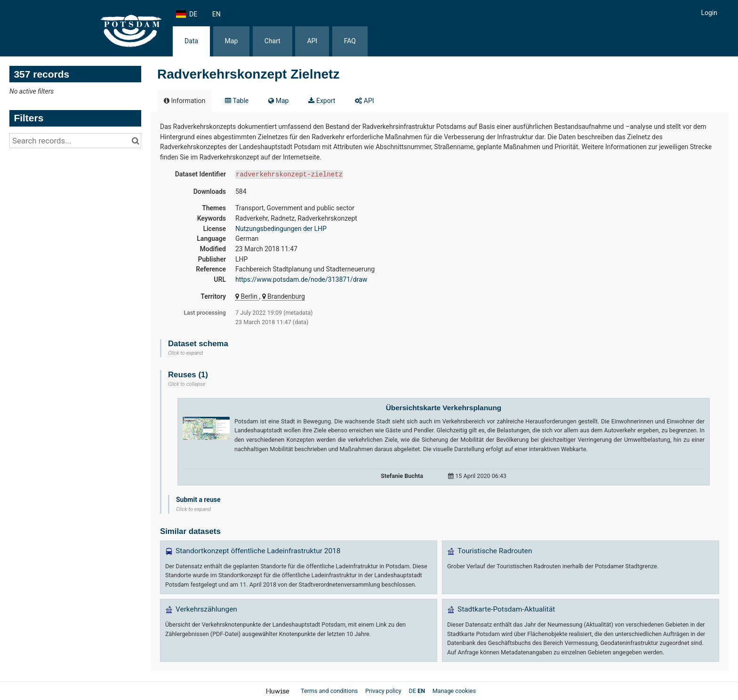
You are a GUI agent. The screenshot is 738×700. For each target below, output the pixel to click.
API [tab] (364, 101)
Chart (273, 41)
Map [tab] (278, 101)
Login (709, 13)
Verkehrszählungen (206, 609)
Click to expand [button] (185, 353)
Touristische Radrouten (495, 551)
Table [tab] (237, 101)
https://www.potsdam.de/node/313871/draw (301, 279)
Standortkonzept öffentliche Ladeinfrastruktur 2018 (258, 551)
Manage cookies (454, 691)
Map (232, 41)
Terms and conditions (330, 691)
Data (191, 41)
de (193, 14)
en (217, 14)
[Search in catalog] (135, 141)
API (312, 41)
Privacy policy (384, 691)
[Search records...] (75, 141)
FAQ (350, 41)
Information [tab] (184, 101)
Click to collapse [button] (187, 384)
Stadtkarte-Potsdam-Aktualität (506, 609)
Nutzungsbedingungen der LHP (281, 229)
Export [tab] (322, 101)
